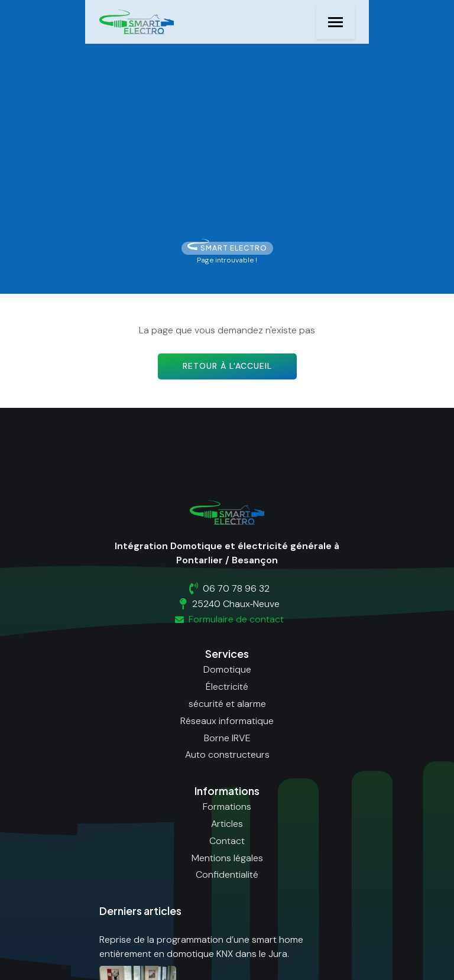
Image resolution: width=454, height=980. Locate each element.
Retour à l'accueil (227, 366)
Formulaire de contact (227, 619)
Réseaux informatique (227, 721)
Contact (227, 841)
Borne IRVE (227, 738)
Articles (227, 824)
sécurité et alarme (227, 704)
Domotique (227, 669)
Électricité (227, 687)
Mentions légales (227, 858)
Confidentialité (227, 874)
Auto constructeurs (227, 755)
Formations (227, 807)
